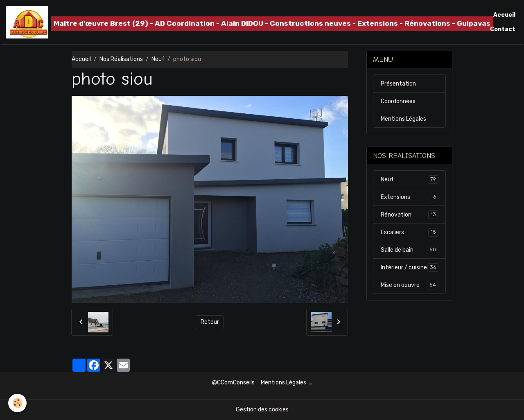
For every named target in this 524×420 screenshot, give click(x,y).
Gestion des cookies (262, 410)
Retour (210, 322)
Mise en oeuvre (410, 285)
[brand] (232, 22)
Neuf (158, 59)
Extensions (410, 197)
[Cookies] (17, 403)
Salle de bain (410, 250)
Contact (503, 29)
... (311, 383)
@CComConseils (233, 383)
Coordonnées (398, 101)
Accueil (504, 15)
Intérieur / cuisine (410, 267)
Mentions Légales (403, 119)
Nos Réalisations (121, 59)
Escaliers (410, 232)
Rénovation (410, 215)
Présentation (398, 84)
